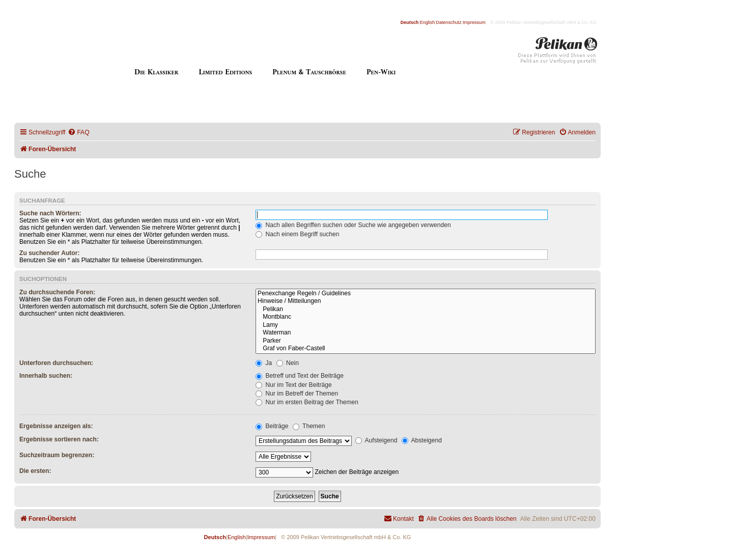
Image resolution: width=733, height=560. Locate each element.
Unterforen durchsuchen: (56, 363)
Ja (264, 363)
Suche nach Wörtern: (50, 213)
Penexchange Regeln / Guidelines (426, 294)
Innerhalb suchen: (46, 376)
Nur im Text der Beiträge (294, 385)
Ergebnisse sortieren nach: (59, 439)
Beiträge (272, 426)
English (428, 22)
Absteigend (422, 440)
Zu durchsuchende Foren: (57, 292)
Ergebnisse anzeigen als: (56, 426)
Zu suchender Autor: (49, 253)
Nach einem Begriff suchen (297, 234)
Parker (426, 341)
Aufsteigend (376, 440)
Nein (288, 363)
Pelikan (426, 310)
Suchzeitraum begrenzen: (57, 455)
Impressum (474, 22)
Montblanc (426, 317)
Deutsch (410, 22)
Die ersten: (35, 471)
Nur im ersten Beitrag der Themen (307, 402)
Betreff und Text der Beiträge (300, 376)
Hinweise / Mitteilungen (426, 301)
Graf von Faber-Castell (426, 349)
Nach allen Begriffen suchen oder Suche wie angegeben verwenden (353, 225)
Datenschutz (449, 22)
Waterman (426, 333)
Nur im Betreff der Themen (297, 394)
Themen (309, 426)
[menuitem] (78, 133)
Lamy (426, 325)
